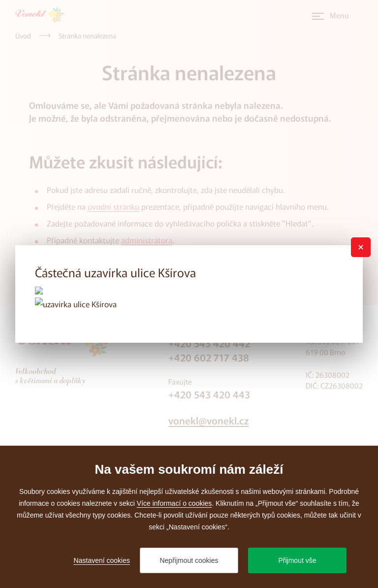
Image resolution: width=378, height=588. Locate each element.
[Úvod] (23, 35)
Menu (339, 15)
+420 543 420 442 (209, 343)
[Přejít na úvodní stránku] (43, 15)
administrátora (147, 240)
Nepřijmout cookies (189, 560)
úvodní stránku (113, 206)
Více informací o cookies (174, 503)
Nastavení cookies (102, 560)
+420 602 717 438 (209, 357)
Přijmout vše (297, 560)
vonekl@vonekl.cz (208, 420)
